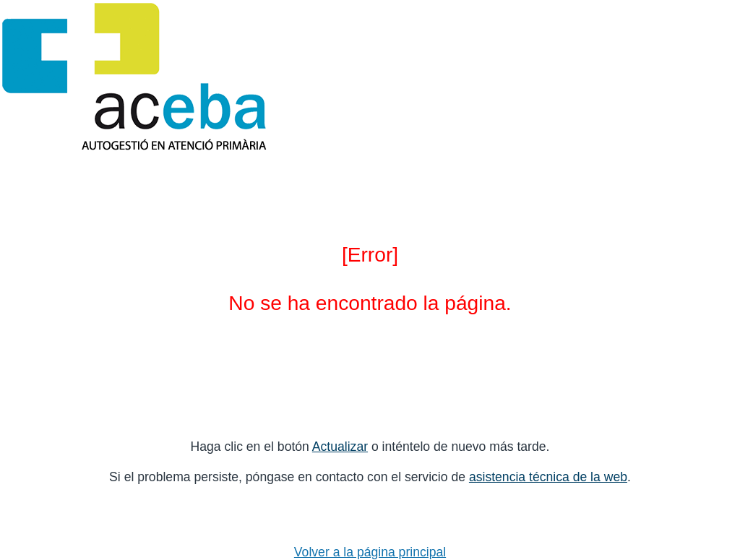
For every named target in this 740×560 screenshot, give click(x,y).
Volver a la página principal (370, 552)
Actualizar (340, 447)
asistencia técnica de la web (548, 477)
